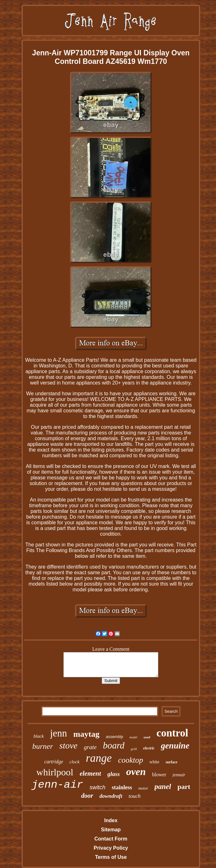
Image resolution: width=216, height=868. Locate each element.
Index (111, 820)
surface (172, 762)
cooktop (131, 760)
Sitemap (111, 830)
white (154, 762)
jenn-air (57, 785)
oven (136, 772)
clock (74, 762)
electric (149, 748)
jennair (179, 775)
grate (90, 747)
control (172, 733)
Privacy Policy (111, 848)
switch (98, 787)
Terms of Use (111, 857)
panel (163, 787)
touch (135, 796)
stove (68, 745)
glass (114, 774)
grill (134, 749)
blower (159, 775)
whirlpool (55, 772)
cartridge (54, 762)
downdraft (111, 796)
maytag (86, 734)
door (87, 796)
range (99, 758)
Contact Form (111, 839)
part (184, 787)
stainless (122, 787)
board (114, 745)
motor (143, 788)
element (90, 773)
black (39, 736)
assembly (114, 737)
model (133, 737)
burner (43, 746)
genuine (175, 746)
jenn (58, 733)
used (147, 737)
